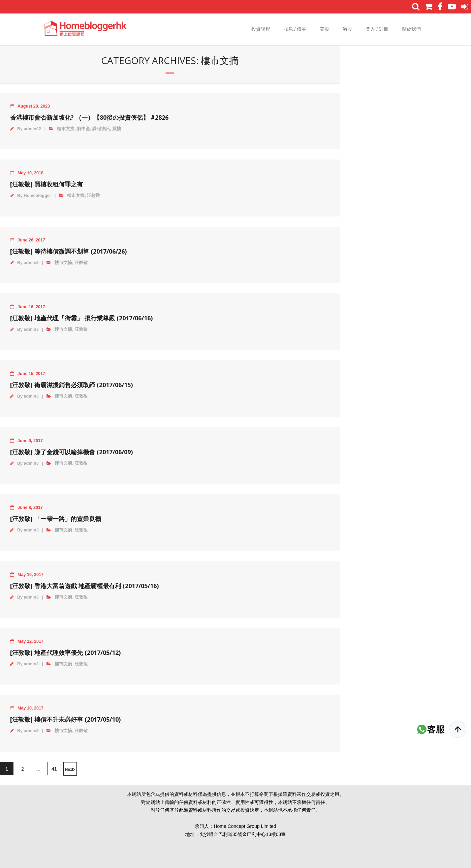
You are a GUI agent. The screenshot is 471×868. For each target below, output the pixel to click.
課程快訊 (101, 129)
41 (54, 769)
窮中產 (83, 129)
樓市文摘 (66, 129)
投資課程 (261, 29)
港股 (347, 29)
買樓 (117, 129)
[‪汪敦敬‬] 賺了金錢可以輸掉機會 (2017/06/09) (71, 452)
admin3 (31, 263)
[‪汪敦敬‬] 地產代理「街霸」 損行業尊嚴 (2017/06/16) (81, 318)
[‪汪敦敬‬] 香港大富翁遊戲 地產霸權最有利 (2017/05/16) (84, 586)
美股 (324, 29)
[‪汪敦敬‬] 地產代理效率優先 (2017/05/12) (65, 653)
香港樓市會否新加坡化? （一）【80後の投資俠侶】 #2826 (89, 117)
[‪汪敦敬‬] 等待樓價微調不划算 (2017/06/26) (68, 251)
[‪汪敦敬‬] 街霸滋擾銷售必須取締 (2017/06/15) (71, 385)
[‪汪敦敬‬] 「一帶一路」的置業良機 (56, 519)
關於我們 (411, 29)
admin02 (33, 129)
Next (69, 770)
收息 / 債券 (295, 29)
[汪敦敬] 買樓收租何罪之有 (46, 184)
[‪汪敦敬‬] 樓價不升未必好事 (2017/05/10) (65, 719)
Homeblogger (38, 196)
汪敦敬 (93, 196)
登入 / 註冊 (377, 29)
